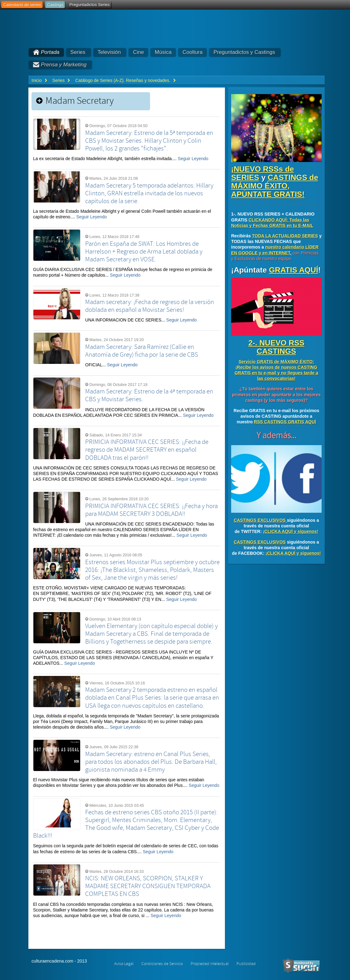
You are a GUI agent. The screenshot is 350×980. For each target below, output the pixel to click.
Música (163, 52)
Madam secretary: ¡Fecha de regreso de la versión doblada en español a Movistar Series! (150, 306)
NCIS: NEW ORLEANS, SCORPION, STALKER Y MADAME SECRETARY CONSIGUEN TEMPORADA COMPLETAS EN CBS (148, 886)
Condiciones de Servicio (162, 964)
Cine (138, 52)
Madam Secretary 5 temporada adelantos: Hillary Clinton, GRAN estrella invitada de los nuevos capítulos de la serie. (149, 193)
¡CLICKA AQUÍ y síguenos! (291, 531)
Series (78, 52)
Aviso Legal (124, 964)
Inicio (37, 80)
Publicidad (246, 964)
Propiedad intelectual (210, 964)
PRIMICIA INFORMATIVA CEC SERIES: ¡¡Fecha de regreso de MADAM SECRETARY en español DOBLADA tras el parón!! (147, 450)
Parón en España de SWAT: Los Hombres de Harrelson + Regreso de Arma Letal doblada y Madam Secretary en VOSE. (144, 252)
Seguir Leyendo (193, 159)
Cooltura (192, 52)
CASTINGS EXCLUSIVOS (260, 520)
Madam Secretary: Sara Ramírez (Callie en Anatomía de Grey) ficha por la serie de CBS (142, 351)
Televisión (109, 52)
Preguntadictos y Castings (244, 52)
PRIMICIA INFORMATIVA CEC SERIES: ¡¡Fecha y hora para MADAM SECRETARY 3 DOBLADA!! (151, 510)
